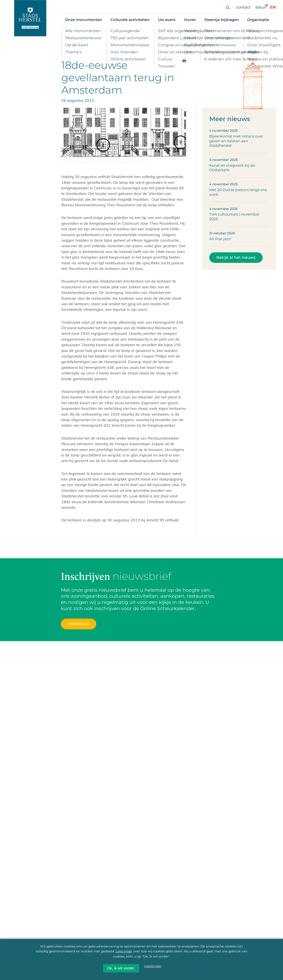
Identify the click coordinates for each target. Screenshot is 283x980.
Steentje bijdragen (222, 20)
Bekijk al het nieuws (236, 257)
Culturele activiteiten (130, 20)
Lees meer (124, 951)
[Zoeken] (228, 7)
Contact (243, 7)
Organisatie (258, 20)
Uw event (167, 20)
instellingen (153, 966)
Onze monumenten (84, 20)
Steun (261, 7)
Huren (190, 20)
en (273, 7)
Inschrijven (79, 624)
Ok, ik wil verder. (121, 968)
